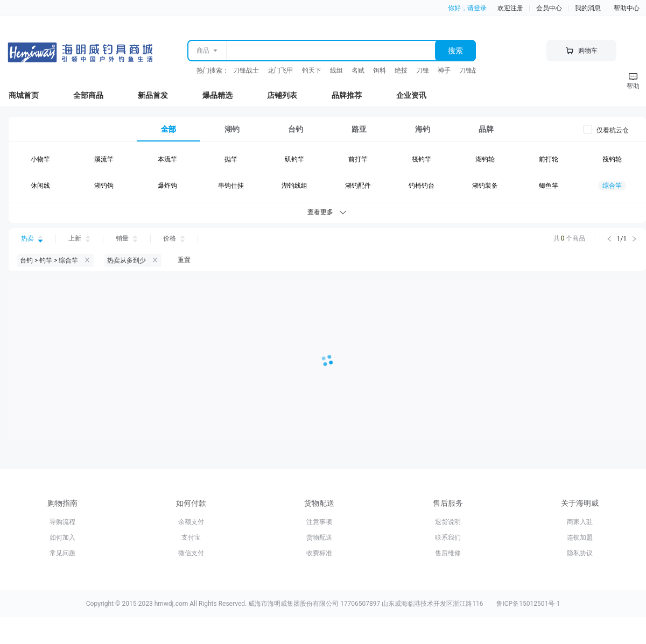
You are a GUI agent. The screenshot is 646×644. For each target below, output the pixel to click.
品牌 (486, 129)
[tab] (168, 129)
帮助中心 (627, 8)
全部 (168, 129)
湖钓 (232, 129)
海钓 (423, 129)
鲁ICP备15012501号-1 (528, 604)
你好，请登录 (467, 8)
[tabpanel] (327, 175)
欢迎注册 (510, 8)
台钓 (296, 129)
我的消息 (588, 8)
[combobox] (330, 51)
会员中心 (549, 8)
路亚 (359, 129)
